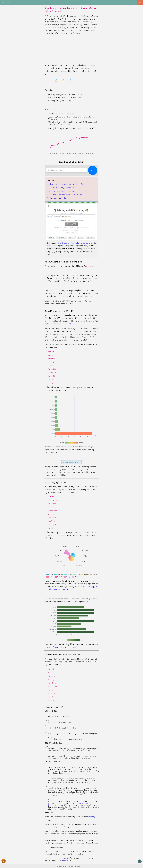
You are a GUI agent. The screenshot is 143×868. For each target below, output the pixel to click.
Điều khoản (77, 866)
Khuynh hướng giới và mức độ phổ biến (66, 184)
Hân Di (51, 672)
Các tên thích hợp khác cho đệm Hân (66, 195)
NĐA (58, 866)
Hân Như (51, 676)
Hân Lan (51, 693)
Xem (93, 170)
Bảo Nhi (51, 355)
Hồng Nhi (52, 362)
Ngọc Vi (51, 514)
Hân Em (51, 700)
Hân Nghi (52, 679)
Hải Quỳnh (52, 504)
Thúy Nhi (51, 380)
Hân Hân (51, 669)
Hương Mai (52, 511)
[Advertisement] (71, 49)
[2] (96, 265)
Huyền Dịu (52, 521)
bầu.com (6, 2)
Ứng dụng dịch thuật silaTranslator (73, 243)
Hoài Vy (51, 507)
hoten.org (91, 817)
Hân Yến (51, 697)
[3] (94, 128)
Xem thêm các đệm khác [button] (71, 462)
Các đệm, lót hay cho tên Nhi (62, 188)
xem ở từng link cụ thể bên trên (63, 647)
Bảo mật (70, 866)
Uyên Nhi (51, 359)
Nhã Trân (52, 518)
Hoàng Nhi (52, 373)
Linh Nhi (51, 383)
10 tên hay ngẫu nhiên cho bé (62, 191)
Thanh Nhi (52, 369)
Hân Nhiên (52, 686)
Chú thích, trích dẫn (58, 198)
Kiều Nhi (51, 376)
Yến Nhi (51, 352)
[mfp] (71, 323)
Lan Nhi (51, 366)
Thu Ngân (52, 525)
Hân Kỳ (51, 690)
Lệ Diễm (51, 497)
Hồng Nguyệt (53, 500)
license (64, 861)
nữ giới (88, 266)
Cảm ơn (84, 866)
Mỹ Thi (50, 528)
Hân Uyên (52, 683)
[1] (71, 124)
